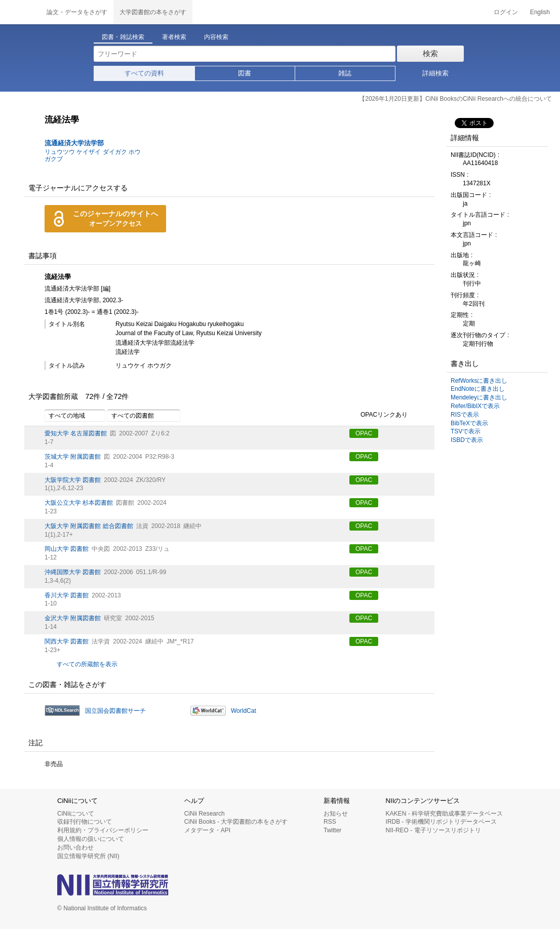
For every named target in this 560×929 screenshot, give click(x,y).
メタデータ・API (207, 830)
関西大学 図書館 (67, 641)
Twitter (332, 830)
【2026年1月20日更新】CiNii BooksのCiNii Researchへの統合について (455, 99)
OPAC (364, 433)
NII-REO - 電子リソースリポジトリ (433, 830)
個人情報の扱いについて (91, 839)
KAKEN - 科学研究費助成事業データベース (444, 814)
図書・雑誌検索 (123, 37)
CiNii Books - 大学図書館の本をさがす (236, 822)
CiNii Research (205, 814)
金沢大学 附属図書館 (73, 618)
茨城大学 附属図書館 (73, 457)
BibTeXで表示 (469, 423)
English (540, 12)
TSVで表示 (466, 431)
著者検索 (174, 37)
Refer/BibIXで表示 (475, 406)
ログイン (506, 12)
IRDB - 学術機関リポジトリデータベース (441, 822)
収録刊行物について (85, 822)
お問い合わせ (75, 847)
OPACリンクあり (378, 415)
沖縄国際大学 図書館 (73, 572)
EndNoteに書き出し (478, 389)
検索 (430, 53)
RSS (330, 822)
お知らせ (336, 814)
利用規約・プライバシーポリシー (103, 830)
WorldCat (244, 711)
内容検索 (216, 37)
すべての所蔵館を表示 (87, 664)
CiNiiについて (76, 814)
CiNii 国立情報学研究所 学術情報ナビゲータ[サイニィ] (20, 12)
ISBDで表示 (467, 440)
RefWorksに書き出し (479, 381)
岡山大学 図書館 (67, 549)
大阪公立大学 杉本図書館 (79, 503)
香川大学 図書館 (67, 595)
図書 (245, 73)
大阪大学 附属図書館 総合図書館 (89, 526)
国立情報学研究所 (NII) (88, 856)
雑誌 (345, 73)
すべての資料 (144, 73)
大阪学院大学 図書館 (73, 480)
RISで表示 (465, 415)
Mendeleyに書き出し (479, 397)
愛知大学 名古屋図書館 (76, 433)
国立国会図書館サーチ (115, 711)
